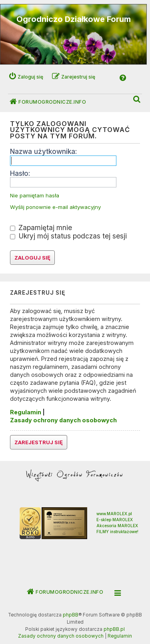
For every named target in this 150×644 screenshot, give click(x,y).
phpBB (71, 615)
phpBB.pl (114, 629)
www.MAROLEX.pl (114, 514)
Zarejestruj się (39, 442)
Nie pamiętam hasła (35, 196)
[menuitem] (137, 99)
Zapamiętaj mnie (41, 227)
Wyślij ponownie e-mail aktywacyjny (55, 207)
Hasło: (20, 173)
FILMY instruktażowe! (117, 532)
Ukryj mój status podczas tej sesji (68, 236)
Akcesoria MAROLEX (117, 526)
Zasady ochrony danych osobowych (63, 420)
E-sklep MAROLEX (115, 520)
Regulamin (26, 412)
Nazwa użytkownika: (43, 151)
